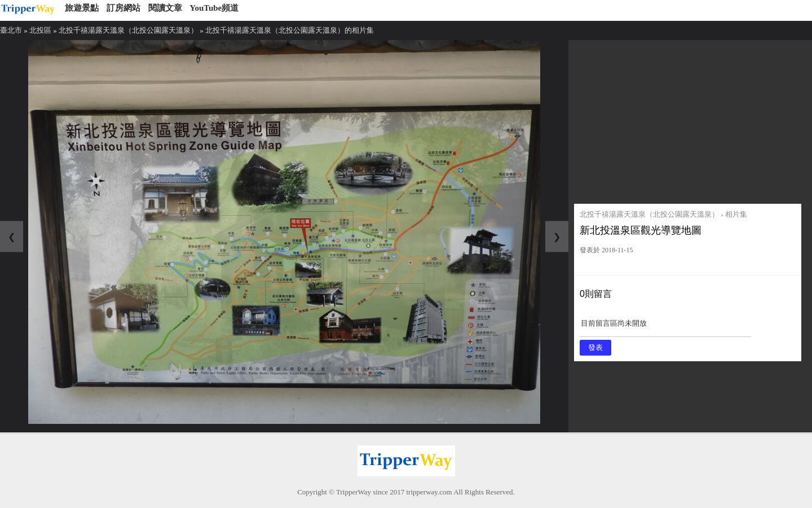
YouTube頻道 (214, 8)
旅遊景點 (82, 8)
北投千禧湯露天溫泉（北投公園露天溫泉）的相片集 (290, 30)
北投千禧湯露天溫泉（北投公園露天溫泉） (128, 30)
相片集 (736, 214)
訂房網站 (123, 8)
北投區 (40, 30)
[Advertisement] (688, 119)
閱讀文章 (165, 8)
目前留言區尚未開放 (665, 327)
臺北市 (11, 30)
